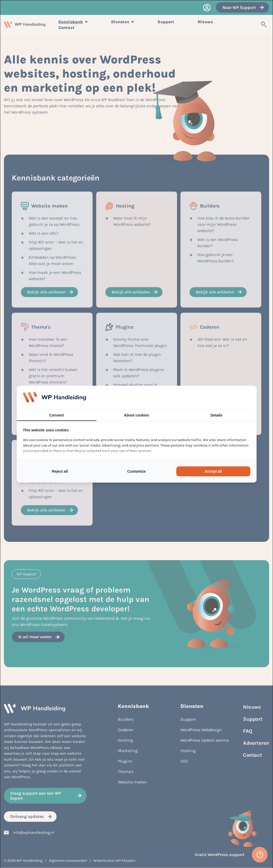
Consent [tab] (57, 415)
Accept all (213, 471)
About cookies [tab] (136, 415)
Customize (136, 471)
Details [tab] (216, 415)
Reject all (60, 471)
